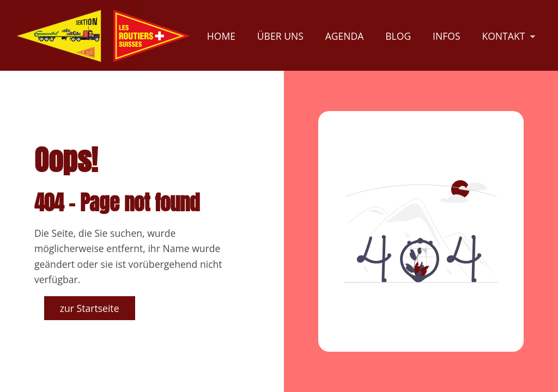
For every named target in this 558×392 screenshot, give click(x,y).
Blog (398, 36)
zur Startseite (90, 308)
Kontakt (503, 36)
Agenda (345, 36)
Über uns (280, 36)
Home (221, 36)
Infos (447, 36)
